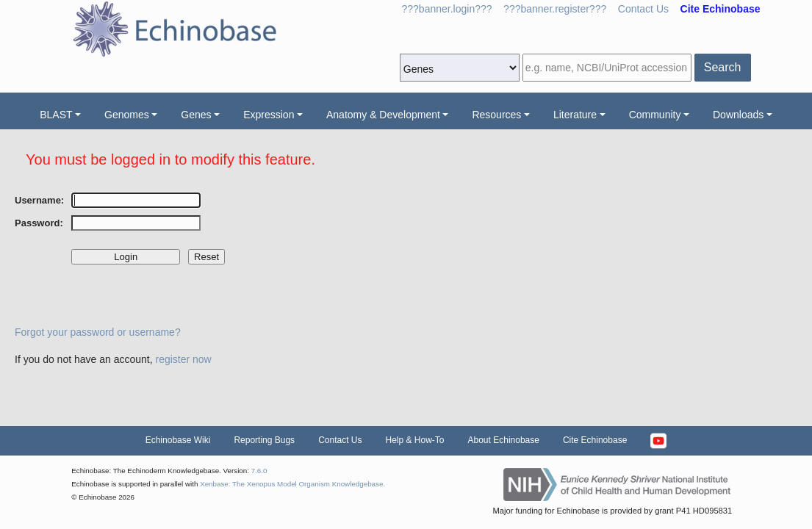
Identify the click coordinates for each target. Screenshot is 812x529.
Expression (269, 115)
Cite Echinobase (595, 440)
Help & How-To (414, 440)
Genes (196, 115)
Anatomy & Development (383, 115)
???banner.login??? (447, 9)
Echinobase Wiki (178, 440)
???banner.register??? (555, 9)
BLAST (56, 115)
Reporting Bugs (264, 440)
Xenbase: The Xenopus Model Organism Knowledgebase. (292, 484)
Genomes (127, 115)
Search (723, 67)
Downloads (738, 115)
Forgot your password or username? (98, 332)
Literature (575, 115)
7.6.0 (259, 471)
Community (655, 115)
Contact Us (643, 9)
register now (183, 359)
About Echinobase (504, 440)
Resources (496, 115)
